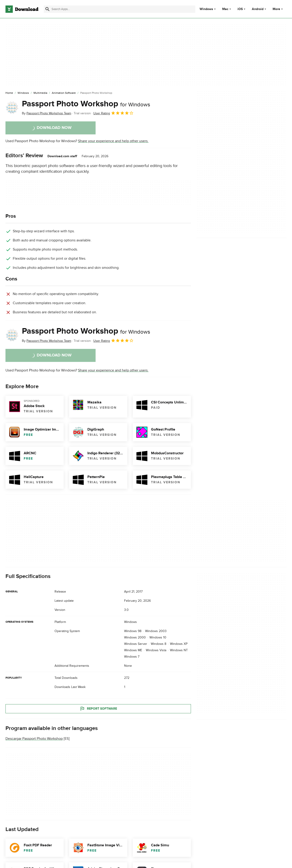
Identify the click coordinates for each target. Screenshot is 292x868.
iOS (240, 9)
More (278, 9)
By (47, 113)
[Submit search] (47, 9)
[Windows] (23, 93)
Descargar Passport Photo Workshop (34, 739)
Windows (206, 9)
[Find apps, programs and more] (120, 9)
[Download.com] (22, 9)
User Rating (113, 113)
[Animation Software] (64, 93)
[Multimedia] (40, 93)
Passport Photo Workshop (86, 104)
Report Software (98, 709)
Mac (225, 9)
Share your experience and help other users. (113, 141)
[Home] (9, 93)
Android (258, 9)
